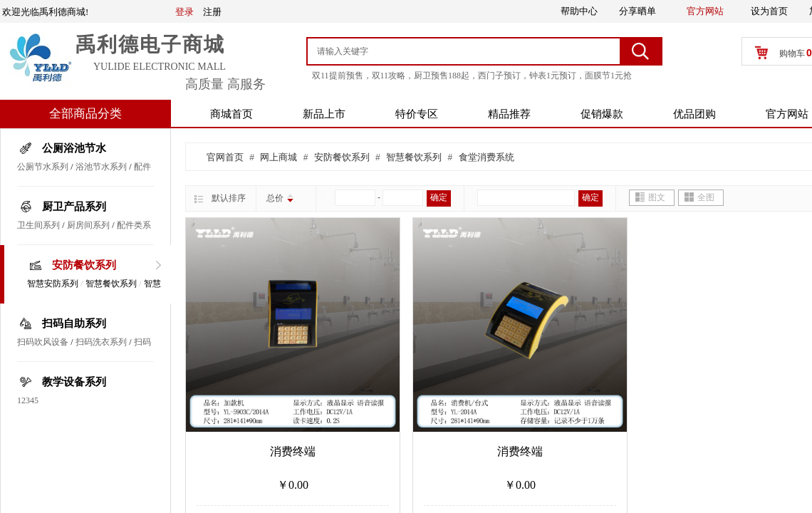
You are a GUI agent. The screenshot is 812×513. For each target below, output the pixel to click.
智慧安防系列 (53, 284)
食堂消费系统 (486, 157)
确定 (439, 197)
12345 (28, 400)
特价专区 (417, 114)
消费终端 (293, 451)
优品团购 (694, 114)
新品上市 (324, 114)
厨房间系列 (88, 225)
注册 (212, 12)
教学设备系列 (74, 382)
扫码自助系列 (74, 323)
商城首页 (231, 114)
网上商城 (279, 157)
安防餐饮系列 (84, 265)
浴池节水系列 (101, 167)
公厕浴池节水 (74, 148)
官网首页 (225, 157)
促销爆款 (602, 114)
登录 (184, 12)
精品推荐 (509, 114)
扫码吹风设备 (43, 342)
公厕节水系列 (43, 167)
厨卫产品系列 (74, 207)
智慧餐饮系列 (111, 284)
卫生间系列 (38, 225)
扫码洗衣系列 (101, 342)
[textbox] (465, 51)
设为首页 (769, 11)
